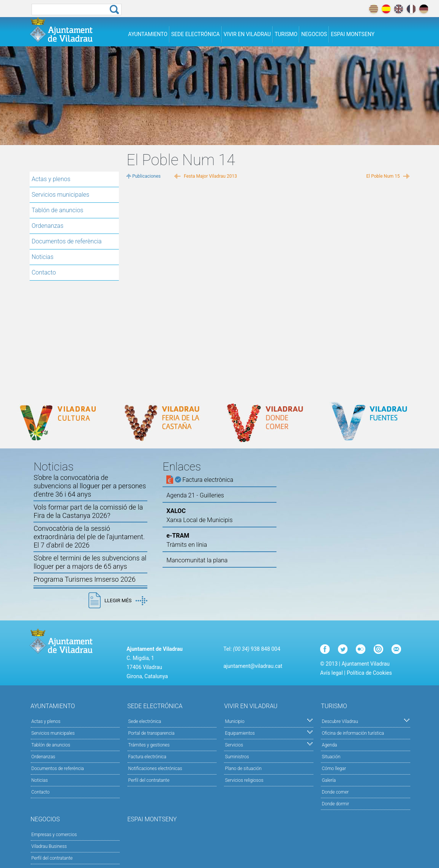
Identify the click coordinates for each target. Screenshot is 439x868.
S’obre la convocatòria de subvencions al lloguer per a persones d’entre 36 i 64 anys (90, 486)
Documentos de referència (66, 241)
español (386, 9)
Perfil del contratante (149, 780)
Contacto (44, 272)
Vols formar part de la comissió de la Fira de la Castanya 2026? (88, 511)
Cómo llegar (334, 769)
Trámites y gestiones (149, 745)
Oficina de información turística (353, 733)
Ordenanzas (47, 226)
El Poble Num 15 (383, 176)
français (411, 9)
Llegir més (126, 601)
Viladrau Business (49, 846)
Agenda (329, 745)
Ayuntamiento (148, 34)
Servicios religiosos (244, 780)
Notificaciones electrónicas (155, 769)
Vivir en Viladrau (247, 34)
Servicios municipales (60, 195)
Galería (329, 780)
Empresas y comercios (54, 835)
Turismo (286, 34)
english (399, 9)
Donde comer (335, 792)
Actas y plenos (51, 179)
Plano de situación (243, 769)
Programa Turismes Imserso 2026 (84, 579)
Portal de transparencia (152, 733)
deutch (424, 9)
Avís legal (331, 673)
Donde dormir (335, 804)
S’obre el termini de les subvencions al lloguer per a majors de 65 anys (90, 562)
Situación (331, 757)
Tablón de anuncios (57, 210)
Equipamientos (269, 733)
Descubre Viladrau (366, 721)
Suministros (237, 757)
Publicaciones (146, 176)
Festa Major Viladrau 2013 (210, 176)
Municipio (269, 721)
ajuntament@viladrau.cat (253, 666)
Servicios (269, 744)
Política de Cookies (369, 673)
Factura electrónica (147, 757)
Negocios (314, 34)
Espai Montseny (353, 34)
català (373, 9)
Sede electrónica (196, 34)
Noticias (43, 257)
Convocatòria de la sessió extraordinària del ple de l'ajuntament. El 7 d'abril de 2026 (89, 537)
